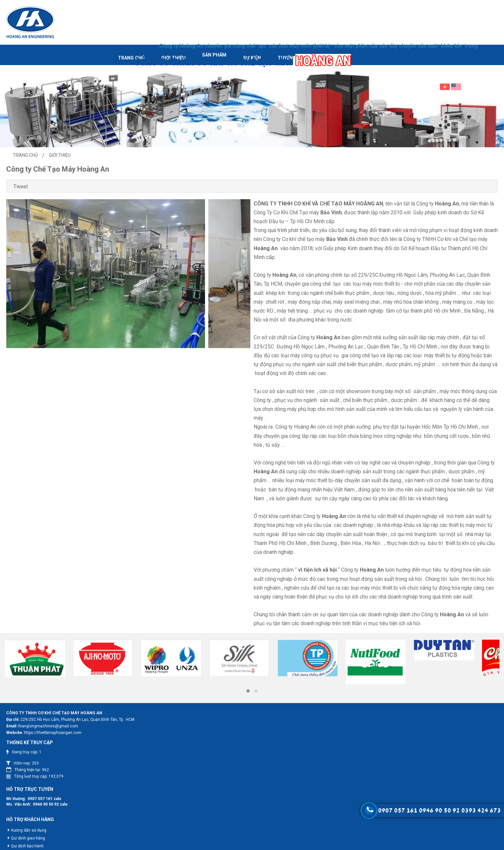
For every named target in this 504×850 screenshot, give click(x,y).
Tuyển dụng (253, 50)
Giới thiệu (118, 50)
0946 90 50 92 (260, 774)
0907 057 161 (254, 769)
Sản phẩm (164, 50)
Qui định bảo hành (241, 816)
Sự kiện (207, 50)
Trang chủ (70, 50)
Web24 (291, 844)
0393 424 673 (481, 811)
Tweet (66, 179)
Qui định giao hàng (242, 809)
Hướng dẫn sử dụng (242, 801)
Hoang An (253, 844)
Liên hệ (298, 50)
